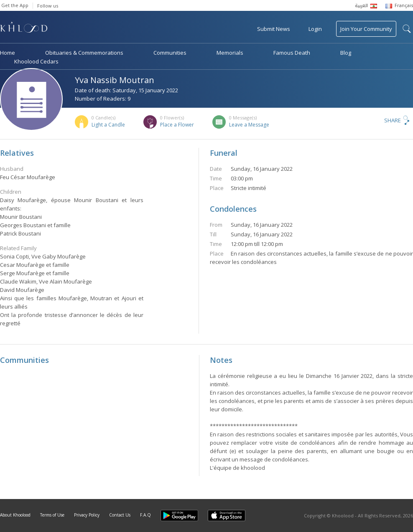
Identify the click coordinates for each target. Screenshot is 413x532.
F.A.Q (145, 515)
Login (315, 29)
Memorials (230, 53)
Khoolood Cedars (36, 61)
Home (8, 53)
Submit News (274, 29)
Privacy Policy (87, 515)
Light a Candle (108, 125)
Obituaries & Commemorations (84, 53)
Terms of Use (52, 515)
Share (393, 120)
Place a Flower (177, 125)
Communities (170, 53)
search (407, 29)
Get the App (15, 5)
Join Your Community (366, 29)
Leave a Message (249, 125)
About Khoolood (15, 515)
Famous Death (292, 53)
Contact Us (120, 515)
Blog (346, 53)
